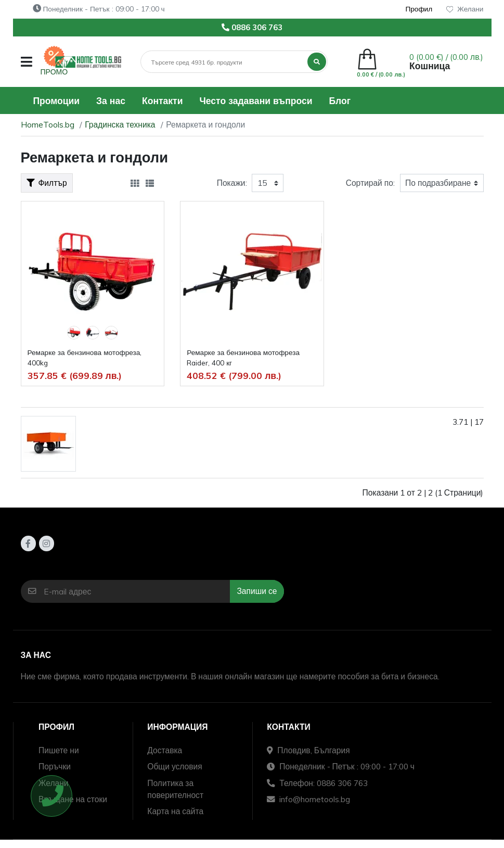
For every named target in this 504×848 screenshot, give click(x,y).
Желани (465, 9)
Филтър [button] (47, 183)
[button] (27, 62)
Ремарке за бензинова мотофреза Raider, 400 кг (243, 357)
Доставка (165, 750)
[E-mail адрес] (137, 592)
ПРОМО (54, 72)
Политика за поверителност (175, 789)
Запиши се (257, 591)
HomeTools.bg (48, 124)
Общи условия (175, 766)
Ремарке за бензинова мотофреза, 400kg (85, 357)
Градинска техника (120, 124)
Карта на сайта (175, 811)
